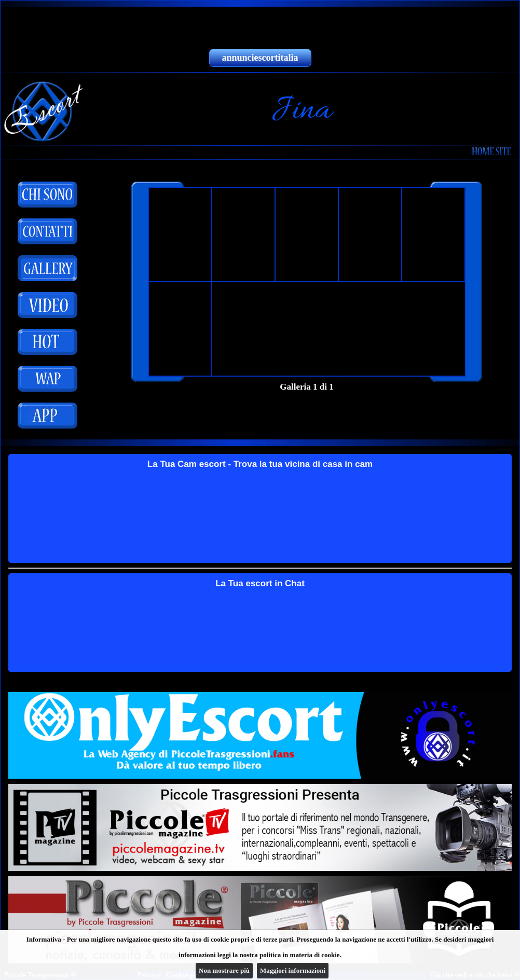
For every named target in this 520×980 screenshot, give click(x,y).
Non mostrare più (224, 970)
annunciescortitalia (260, 58)
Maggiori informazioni (293, 970)
